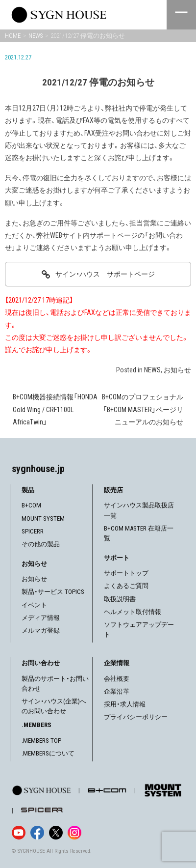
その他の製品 (41, 544)
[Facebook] (37, 833)
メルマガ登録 (41, 630)
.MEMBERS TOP (41, 741)
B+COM (31, 505)
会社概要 (117, 679)
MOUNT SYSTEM (43, 518)
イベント (34, 605)
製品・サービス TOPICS (53, 592)
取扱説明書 (120, 599)
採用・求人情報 (125, 704)
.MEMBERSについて (48, 753)
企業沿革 (117, 691)
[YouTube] (19, 833)
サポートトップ (126, 573)
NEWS (152, 370)
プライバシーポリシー (136, 717)
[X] (56, 833)
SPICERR (33, 531)
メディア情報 (41, 618)
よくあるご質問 (126, 586)
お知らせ (177, 370)
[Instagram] (74, 833)
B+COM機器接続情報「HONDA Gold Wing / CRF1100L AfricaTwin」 (55, 409)
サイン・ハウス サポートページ (105, 274)
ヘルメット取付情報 (133, 612)
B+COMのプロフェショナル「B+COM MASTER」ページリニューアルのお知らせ (143, 409)
